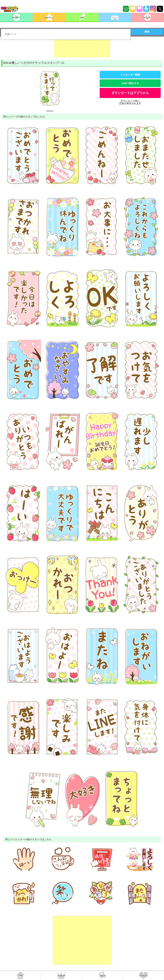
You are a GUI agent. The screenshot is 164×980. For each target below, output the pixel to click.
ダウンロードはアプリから (130, 93)
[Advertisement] (82, 49)
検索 (147, 32)
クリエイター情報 (130, 75)
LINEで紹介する (130, 83)
